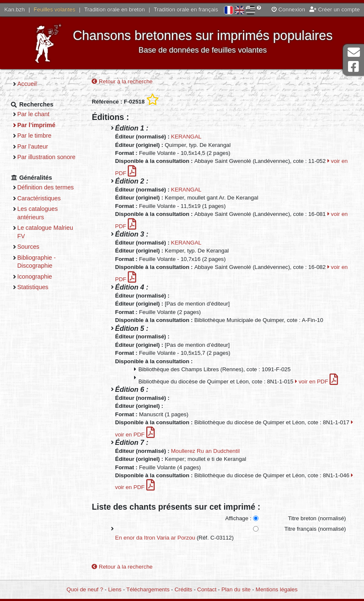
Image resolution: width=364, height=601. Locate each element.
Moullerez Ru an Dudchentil (205, 451)
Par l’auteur (33, 146)
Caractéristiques (39, 198)
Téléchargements (148, 589)
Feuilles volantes (54, 9)
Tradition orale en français (186, 9)
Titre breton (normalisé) (317, 518)
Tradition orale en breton (114, 9)
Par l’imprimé (36, 125)
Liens (115, 589)
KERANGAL (186, 137)
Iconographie (35, 277)
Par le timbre (34, 136)
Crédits (183, 589)
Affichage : (239, 518)
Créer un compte (335, 9)
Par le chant (33, 114)
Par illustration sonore (46, 157)
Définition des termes (46, 187)
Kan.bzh (15, 9)
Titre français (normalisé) (315, 529)
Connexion (288, 9)
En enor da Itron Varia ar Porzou (155, 538)
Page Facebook (353, 67)
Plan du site (236, 589)
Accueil (27, 84)
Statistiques (33, 287)
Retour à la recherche (122, 81)
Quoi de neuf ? (85, 589)
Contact (207, 589)
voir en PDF (317, 382)
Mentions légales (277, 589)
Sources (28, 247)
